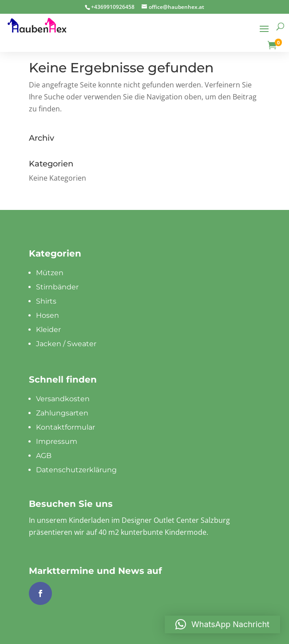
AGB (44, 456)
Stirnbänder (57, 287)
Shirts (46, 301)
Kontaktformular (65, 427)
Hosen (48, 315)
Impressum (57, 441)
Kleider (48, 330)
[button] (222, 624)
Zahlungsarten (62, 413)
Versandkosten (63, 399)
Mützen (50, 273)
